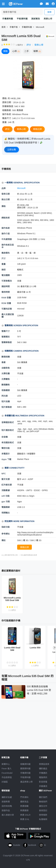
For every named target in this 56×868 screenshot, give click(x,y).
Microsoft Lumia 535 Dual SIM (12, 599)
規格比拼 (37, 129)
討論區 (5, 782)
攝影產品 (43, 769)
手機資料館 (8, 19)
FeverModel (7, 773)
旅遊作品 (6, 810)
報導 (37, 51)
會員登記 (43, 810)
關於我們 (43, 797)
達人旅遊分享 (8, 815)
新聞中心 (6, 764)
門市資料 (24, 797)
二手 (27, 51)
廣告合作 (43, 806)
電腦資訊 (43, 777)
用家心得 (48, 19)
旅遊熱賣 (6, 802)
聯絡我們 (43, 802)
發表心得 (39, 45)
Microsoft (40, 27)
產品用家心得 (26, 782)
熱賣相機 (24, 806)
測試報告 (36, 19)
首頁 (4, 27)
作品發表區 (7, 777)
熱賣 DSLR (25, 815)
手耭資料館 (27, 27)
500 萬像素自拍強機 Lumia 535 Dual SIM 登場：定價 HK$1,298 (39, 690)
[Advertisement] (28, 725)
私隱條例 (43, 819)
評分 (29, 45)
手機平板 (14, 27)
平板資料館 (22, 19)
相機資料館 (25, 764)
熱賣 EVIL (25, 819)
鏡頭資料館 (25, 769)
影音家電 (43, 782)
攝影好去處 (7, 797)
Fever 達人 (7, 769)
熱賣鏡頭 (24, 810)
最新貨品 (24, 802)
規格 (5, 51)
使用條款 (43, 815)
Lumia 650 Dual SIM (12, 649)
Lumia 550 (35, 648)
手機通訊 (43, 773)
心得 (16, 51)
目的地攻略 (7, 806)
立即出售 (12, 150)
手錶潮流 (43, 786)
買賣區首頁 (44, 764)
